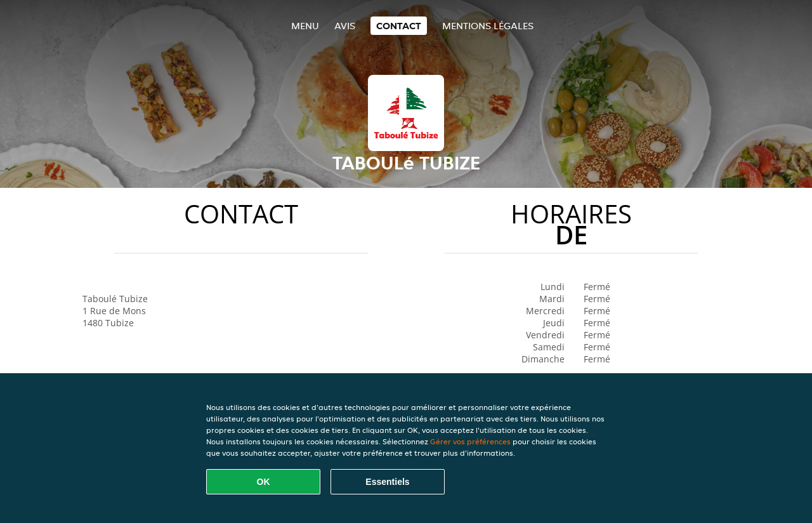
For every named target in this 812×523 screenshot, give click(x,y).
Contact (399, 26)
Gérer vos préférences (470, 441)
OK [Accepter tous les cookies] (264, 482)
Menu (305, 26)
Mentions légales (488, 26)
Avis (345, 26)
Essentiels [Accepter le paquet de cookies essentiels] (387, 482)
